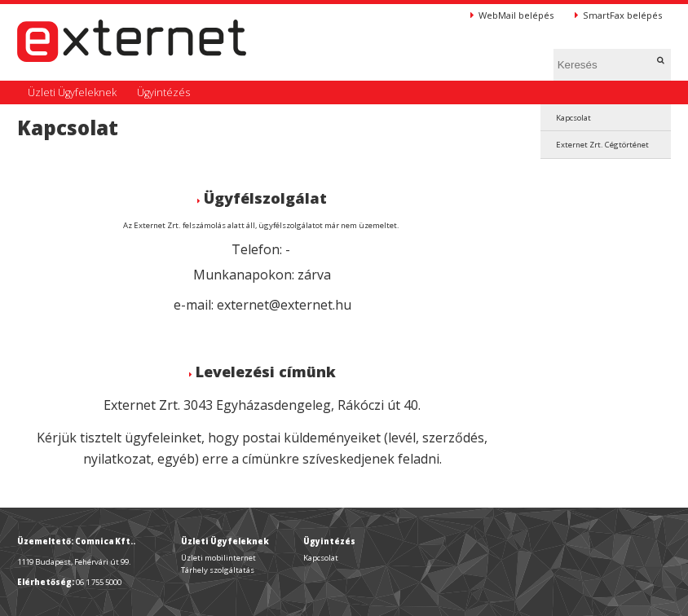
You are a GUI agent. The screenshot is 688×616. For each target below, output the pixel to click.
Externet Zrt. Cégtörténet (602, 145)
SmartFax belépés (618, 15)
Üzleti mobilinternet (218, 558)
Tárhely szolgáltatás (218, 570)
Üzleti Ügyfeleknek (72, 92)
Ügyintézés (163, 92)
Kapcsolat (573, 118)
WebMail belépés (512, 15)
